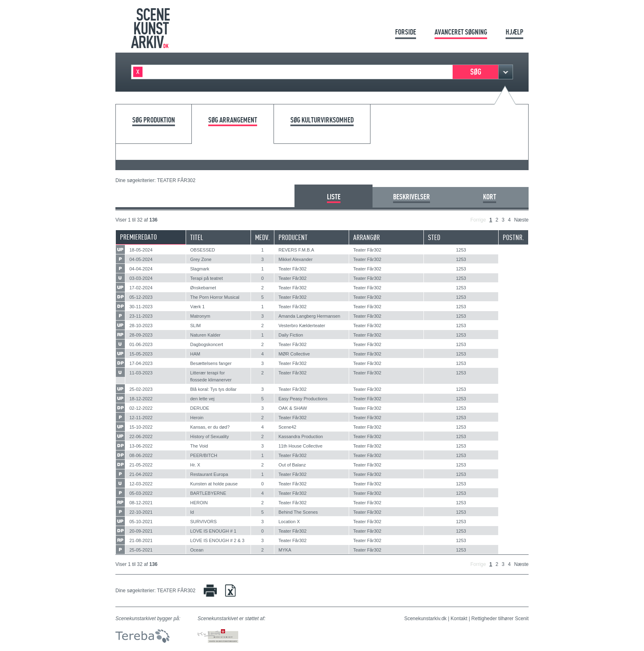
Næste (521, 220)
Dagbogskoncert (207, 344)
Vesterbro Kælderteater (302, 325)
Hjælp (514, 32)
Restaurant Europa (209, 474)
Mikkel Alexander (296, 259)
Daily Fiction (291, 335)
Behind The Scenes (298, 512)
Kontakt (459, 619)
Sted (434, 237)
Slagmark (200, 269)
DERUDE (200, 408)
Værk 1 (197, 307)
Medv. (262, 237)
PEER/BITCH (204, 455)
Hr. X (195, 465)
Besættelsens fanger (211, 363)
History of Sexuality (209, 436)
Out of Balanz (292, 465)
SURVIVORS (204, 522)
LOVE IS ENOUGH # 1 (213, 531)
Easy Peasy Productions (303, 399)
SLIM (195, 325)
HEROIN (199, 503)
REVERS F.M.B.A (296, 250)
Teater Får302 (367, 250)
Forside (406, 32)
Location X (289, 522)
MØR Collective (294, 354)
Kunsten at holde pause (214, 484)
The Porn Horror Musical (215, 297)
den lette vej (202, 399)
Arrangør (367, 237)
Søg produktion (154, 120)
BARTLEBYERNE (208, 493)
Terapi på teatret (207, 278)
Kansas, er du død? (210, 427)
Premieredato (138, 237)
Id (192, 512)
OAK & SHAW (293, 408)
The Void (199, 446)
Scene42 (287, 427)
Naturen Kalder (205, 335)
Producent (293, 237)
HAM (195, 354)
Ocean (197, 550)
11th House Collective (300, 446)
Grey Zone (201, 259)
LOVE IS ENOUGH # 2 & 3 (217, 540)
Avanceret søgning (461, 32)
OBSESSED (203, 250)
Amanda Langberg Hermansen (309, 316)
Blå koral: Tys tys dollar (213, 389)
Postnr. (513, 237)
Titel (197, 237)
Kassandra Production (301, 436)
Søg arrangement (233, 120)
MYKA (285, 550)
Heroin (197, 418)
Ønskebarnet (203, 288)
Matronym (200, 316)
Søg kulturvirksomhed (322, 120)
